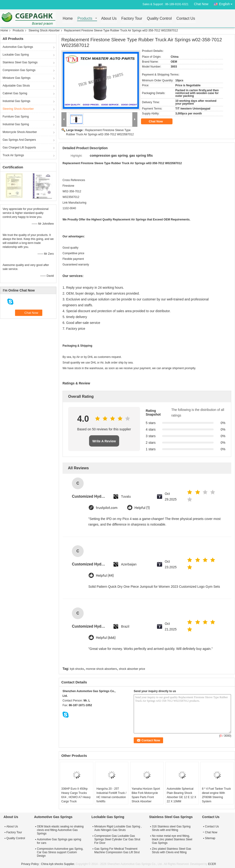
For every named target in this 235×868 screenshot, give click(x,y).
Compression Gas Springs (19, 70)
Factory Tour (132, 19)
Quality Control (159, 19)
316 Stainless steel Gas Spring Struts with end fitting (171, 828)
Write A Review (104, 441)
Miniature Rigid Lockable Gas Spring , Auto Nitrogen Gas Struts (118, 828)
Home (68, 19)
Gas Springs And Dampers (19, 140)
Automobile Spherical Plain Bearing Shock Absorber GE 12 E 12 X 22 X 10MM (182, 795)
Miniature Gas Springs (17, 78)
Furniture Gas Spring (16, 117)
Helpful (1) (142, 508)
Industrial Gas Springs (16, 101)
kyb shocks (77, 669)
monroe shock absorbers (102, 669)
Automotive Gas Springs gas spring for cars (59, 841)
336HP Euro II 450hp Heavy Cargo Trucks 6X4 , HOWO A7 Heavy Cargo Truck (76, 795)
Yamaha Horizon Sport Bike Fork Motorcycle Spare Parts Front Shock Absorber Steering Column (146, 797)
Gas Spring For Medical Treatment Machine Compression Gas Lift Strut (117, 851)
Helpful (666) (106, 638)
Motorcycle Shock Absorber (20, 132)
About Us (109, 19)
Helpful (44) (105, 576)
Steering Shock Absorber (44, 30)
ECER (212, 864)
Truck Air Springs (13, 155)
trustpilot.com (107, 508)
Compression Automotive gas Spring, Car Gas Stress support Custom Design (60, 852)
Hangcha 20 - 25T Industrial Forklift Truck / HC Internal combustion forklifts (111, 795)
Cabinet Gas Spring (15, 93)
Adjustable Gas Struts (16, 86)
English (227, 3)
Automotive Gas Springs (18, 47)
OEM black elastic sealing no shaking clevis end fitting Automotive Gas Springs (60, 830)
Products (85, 19)
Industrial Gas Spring (16, 124)
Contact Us (186, 19)
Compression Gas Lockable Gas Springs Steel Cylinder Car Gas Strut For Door (117, 839)
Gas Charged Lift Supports (19, 148)
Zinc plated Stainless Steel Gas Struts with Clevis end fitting (172, 851)
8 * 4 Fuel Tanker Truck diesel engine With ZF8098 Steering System (216, 795)
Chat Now (201, 4)
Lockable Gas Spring (16, 55)
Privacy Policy (30, 864)
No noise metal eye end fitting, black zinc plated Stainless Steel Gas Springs (172, 839)
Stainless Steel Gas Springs (20, 62)
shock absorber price (132, 669)
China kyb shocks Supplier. (58, 864)
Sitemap (210, 838)
